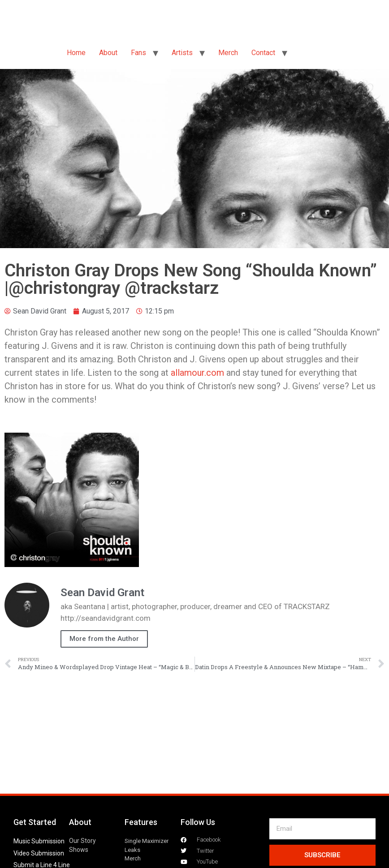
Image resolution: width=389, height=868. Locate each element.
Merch (228, 53)
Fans (138, 53)
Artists (182, 53)
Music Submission (39, 841)
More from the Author (104, 639)
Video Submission (39, 853)
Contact (263, 53)
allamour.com (197, 373)
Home (76, 53)
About (108, 53)
